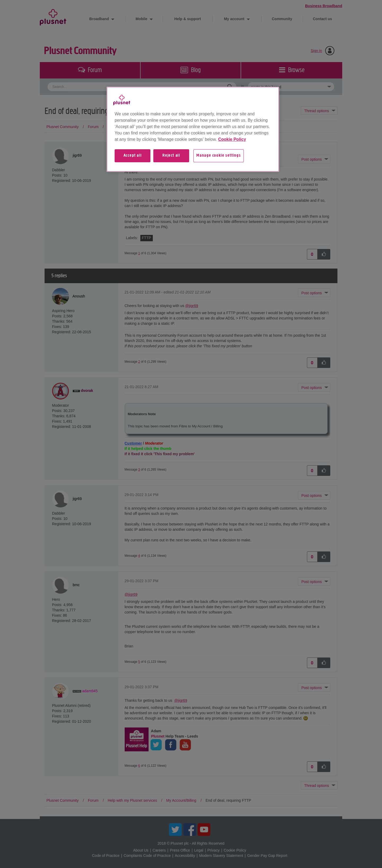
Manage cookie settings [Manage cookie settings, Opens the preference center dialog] (219, 156)
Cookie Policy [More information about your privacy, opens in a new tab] (232, 139)
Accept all (133, 156)
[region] (193, 129)
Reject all (171, 156)
